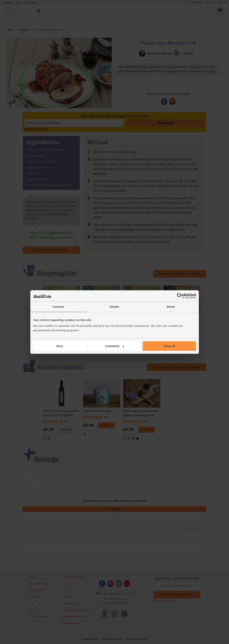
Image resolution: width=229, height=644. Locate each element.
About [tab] (171, 307)
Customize (115, 346)
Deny (60, 346)
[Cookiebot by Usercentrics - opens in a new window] (180, 296)
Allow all (169, 346)
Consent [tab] (58, 307)
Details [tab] (115, 307)
